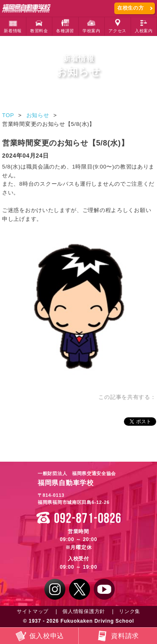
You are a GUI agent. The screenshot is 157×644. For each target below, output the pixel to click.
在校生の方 (131, 8)
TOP (8, 115)
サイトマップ (33, 611)
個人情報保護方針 (84, 611)
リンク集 (130, 611)
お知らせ (38, 115)
